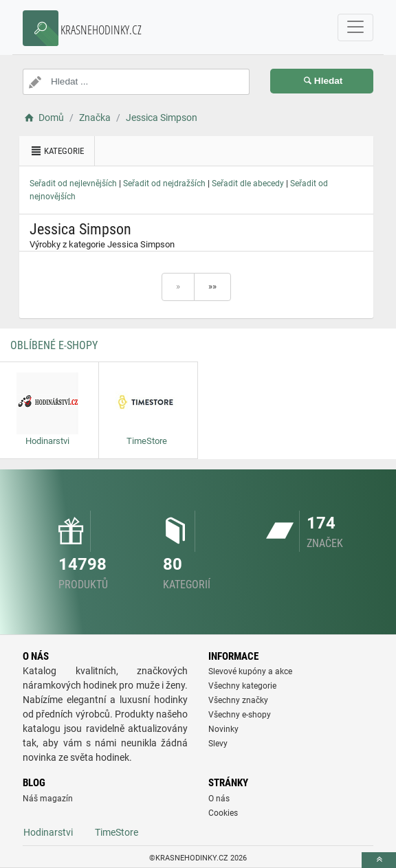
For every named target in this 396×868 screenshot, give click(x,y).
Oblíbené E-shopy (54, 345)
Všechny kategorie (242, 686)
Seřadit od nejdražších (164, 183)
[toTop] (379, 860)
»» (212, 286)
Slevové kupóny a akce (250, 671)
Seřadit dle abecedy (248, 183)
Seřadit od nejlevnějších (73, 183)
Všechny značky (238, 700)
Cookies (223, 813)
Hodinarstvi (48, 832)
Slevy (218, 744)
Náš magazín (48, 799)
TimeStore (117, 832)
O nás (219, 799)
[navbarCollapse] (355, 27)
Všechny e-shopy (240, 715)
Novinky (223, 729)
